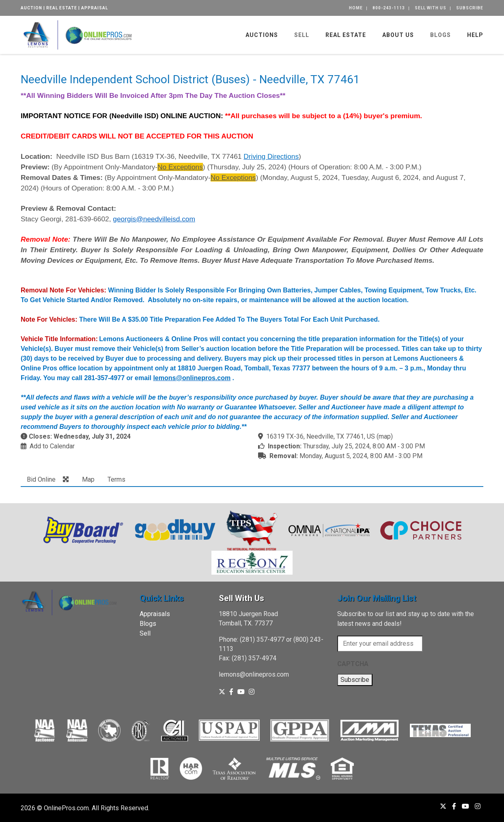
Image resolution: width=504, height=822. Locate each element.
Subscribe (470, 8)
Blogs (440, 35)
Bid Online (41, 479)
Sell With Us (431, 8)
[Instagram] (252, 692)
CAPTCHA (353, 664)
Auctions (262, 35)
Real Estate (346, 35)
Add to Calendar (52, 446)
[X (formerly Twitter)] (222, 692)
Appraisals (155, 614)
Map (88, 479)
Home (356, 8)
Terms (116, 479)
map (385, 436)
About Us (398, 35)
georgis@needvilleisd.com (154, 219)
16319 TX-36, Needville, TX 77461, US (321, 436)
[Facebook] (231, 692)
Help (475, 35)
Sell (302, 35)
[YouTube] (241, 692)
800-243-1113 (389, 8)
